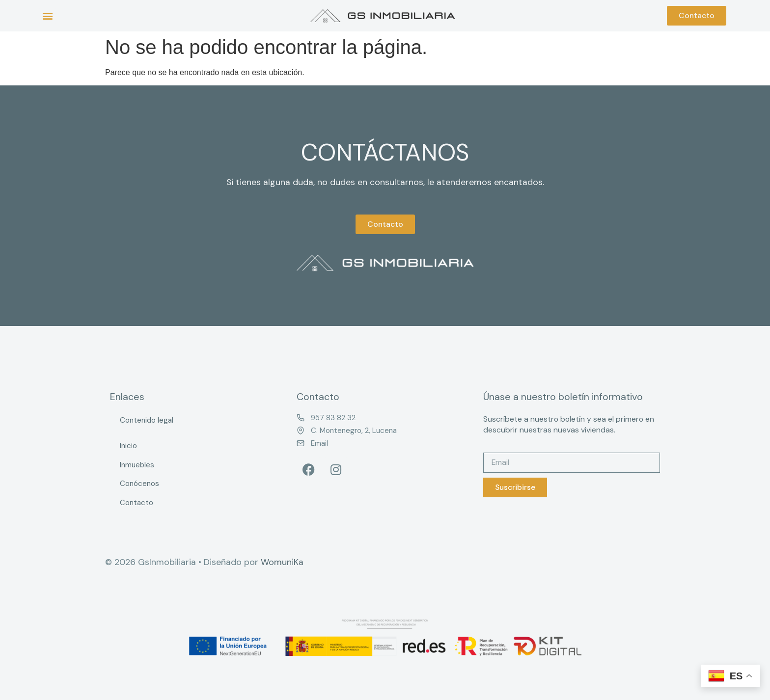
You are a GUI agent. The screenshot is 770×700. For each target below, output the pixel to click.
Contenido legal (147, 420)
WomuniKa (282, 562)
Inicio (128, 446)
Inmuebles (137, 465)
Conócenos (139, 484)
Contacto (137, 503)
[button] (47, 16)
